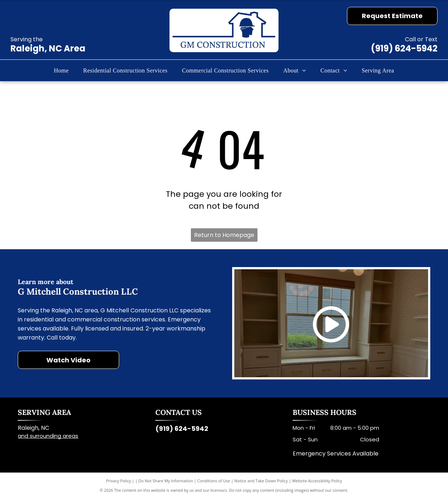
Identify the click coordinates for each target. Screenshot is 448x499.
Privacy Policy (119, 481)
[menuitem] (61, 70)
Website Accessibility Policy (317, 481)
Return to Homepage (224, 235)
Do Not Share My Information (166, 481)
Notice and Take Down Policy (261, 481)
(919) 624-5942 (404, 48)
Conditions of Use (214, 481)
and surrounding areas (48, 436)
